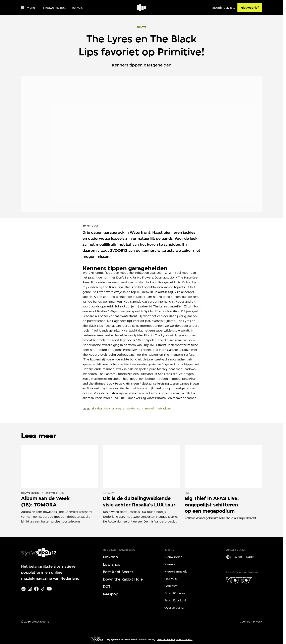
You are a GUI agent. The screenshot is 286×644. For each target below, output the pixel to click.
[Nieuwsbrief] (250, 8)
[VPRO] (239, 581)
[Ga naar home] (142, 8)
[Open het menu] (28, 8)
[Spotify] (23, 589)
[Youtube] (49, 589)
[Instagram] (30, 589)
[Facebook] (36, 589)
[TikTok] (43, 589)
